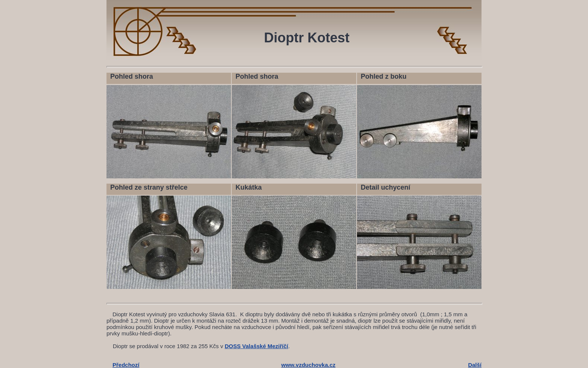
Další (475, 365)
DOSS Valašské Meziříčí (256, 346)
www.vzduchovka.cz (308, 365)
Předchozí (126, 365)
